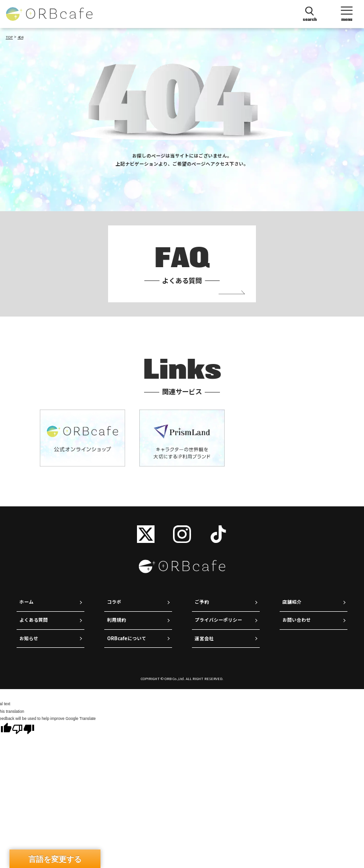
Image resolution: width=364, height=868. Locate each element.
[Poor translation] (23, 729)
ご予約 (202, 602)
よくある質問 (34, 620)
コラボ (114, 602)
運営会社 (204, 638)
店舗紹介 (292, 602)
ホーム (27, 602)
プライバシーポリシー (218, 620)
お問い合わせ (297, 620)
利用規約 (117, 620)
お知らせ (29, 638)
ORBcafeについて (127, 638)
